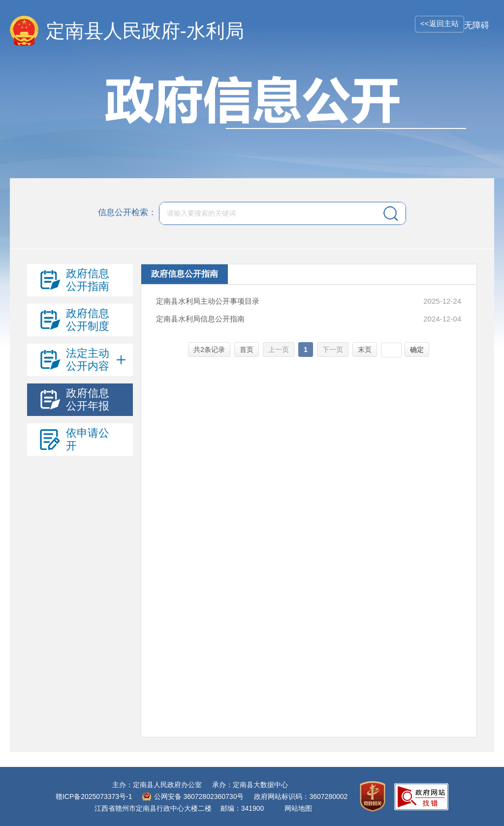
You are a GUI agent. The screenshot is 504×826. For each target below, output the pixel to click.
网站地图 (298, 808)
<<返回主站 (440, 23)
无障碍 (477, 25)
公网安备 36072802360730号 (199, 796)
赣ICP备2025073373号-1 (94, 796)
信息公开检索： (127, 213)
